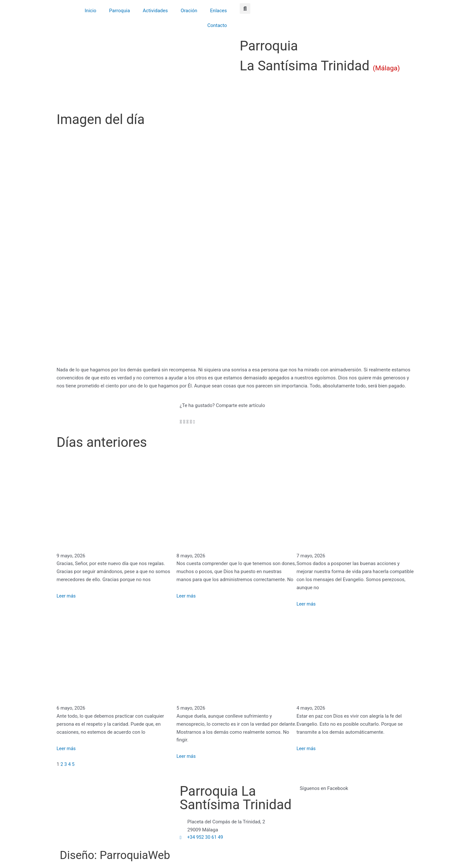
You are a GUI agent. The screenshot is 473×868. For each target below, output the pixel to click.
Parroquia (120, 11)
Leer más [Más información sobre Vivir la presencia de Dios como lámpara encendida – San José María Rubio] (307, 748)
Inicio (91, 11)
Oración (189, 11)
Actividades (155, 11)
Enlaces (219, 11)
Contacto (217, 25)
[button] (245, 9)
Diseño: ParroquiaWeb (126, 855)
